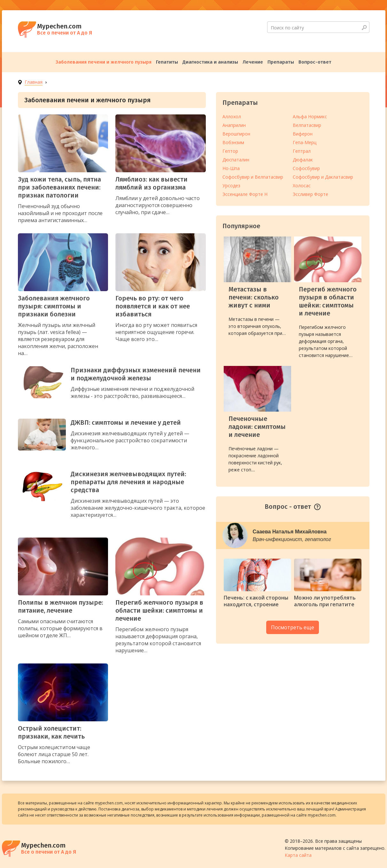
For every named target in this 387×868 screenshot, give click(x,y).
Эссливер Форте (310, 194)
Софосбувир (306, 168)
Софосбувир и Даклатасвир (323, 177)
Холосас (302, 186)
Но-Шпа (231, 168)
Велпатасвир (307, 125)
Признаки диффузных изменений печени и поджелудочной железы (136, 374)
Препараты (281, 62)
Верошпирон (236, 134)
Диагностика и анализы (210, 62)
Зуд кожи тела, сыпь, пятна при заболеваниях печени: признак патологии (59, 187)
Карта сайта (298, 855)
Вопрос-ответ (315, 62)
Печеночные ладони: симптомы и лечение (257, 427)
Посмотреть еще (293, 627)
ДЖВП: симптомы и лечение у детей (126, 422)
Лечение (253, 62)
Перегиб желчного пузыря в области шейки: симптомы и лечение (159, 610)
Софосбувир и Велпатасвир (253, 177)
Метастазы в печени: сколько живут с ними (254, 297)
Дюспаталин (236, 160)
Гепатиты (167, 62)
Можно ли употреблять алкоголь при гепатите (325, 601)
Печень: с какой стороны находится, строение (256, 601)
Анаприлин (234, 125)
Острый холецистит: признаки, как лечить (51, 732)
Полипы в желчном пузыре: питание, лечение (60, 606)
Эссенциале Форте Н (245, 194)
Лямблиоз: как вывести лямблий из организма (151, 183)
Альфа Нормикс (310, 116)
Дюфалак (303, 160)
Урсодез (231, 186)
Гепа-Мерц (305, 142)
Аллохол (232, 116)
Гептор (230, 151)
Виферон (303, 134)
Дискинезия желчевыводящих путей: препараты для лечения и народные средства (128, 482)
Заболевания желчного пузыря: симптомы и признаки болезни (54, 306)
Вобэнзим (233, 142)
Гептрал (302, 151)
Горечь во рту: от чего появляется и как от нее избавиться (153, 306)
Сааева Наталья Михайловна (290, 532)
